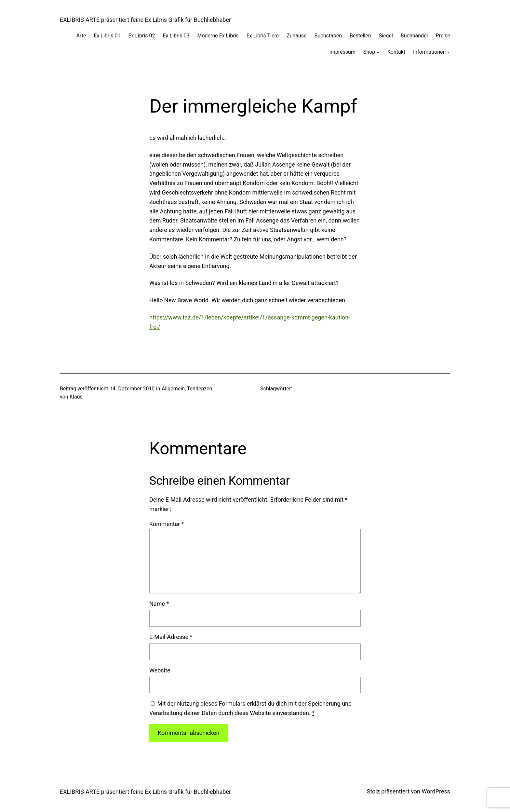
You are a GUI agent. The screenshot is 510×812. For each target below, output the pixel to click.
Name (159, 604)
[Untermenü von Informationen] (449, 52)
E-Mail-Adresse (171, 637)
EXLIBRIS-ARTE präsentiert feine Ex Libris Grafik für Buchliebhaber (145, 20)
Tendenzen (200, 389)
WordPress (436, 791)
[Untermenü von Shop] (378, 52)
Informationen (429, 52)
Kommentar (167, 524)
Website (160, 670)
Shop (369, 52)
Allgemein (173, 389)
